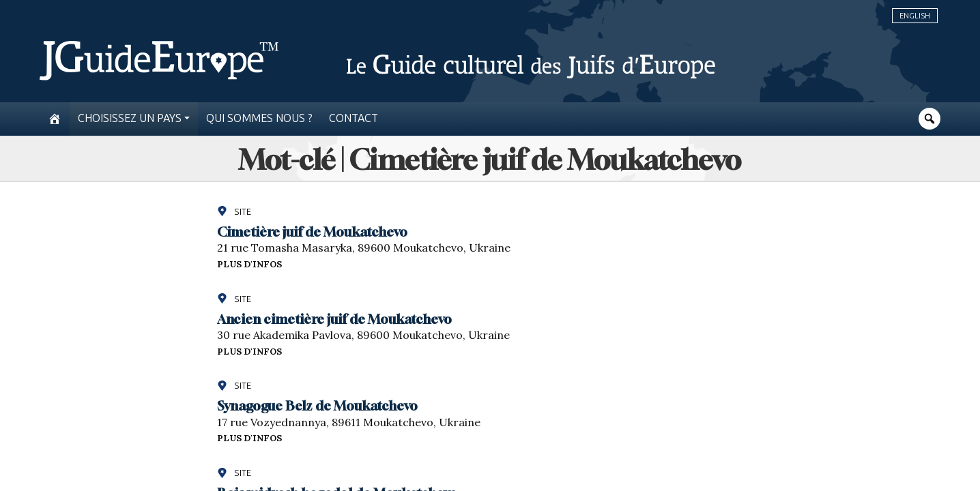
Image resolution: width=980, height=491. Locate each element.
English (915, 16)
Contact (354, 118)
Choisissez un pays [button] (130, 118)
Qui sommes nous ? (259, 118)
